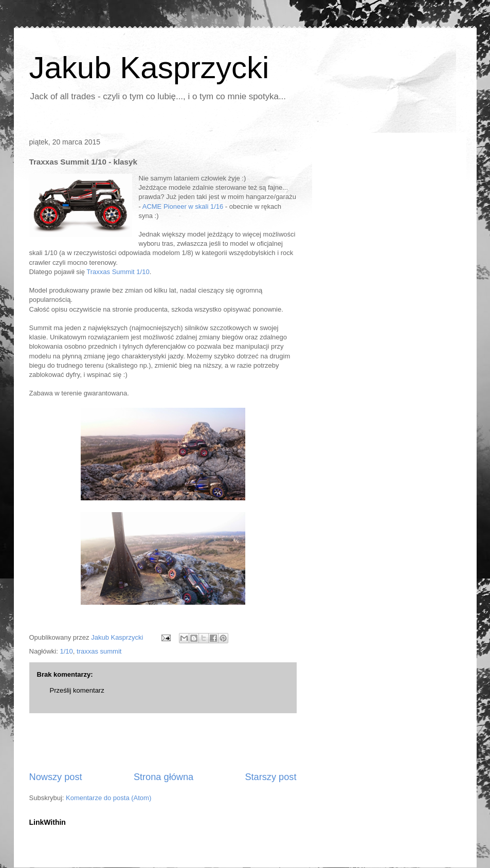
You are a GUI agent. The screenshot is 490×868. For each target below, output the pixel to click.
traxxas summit (99, 651)
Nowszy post (56, 777)
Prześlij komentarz (77, 690)
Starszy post (270, 777)
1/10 (66, 651)
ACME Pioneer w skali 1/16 (183, 206)
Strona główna (164, 777)
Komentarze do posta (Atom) (108, 798)
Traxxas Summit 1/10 (118, 272)
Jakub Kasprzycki (149, 68)
